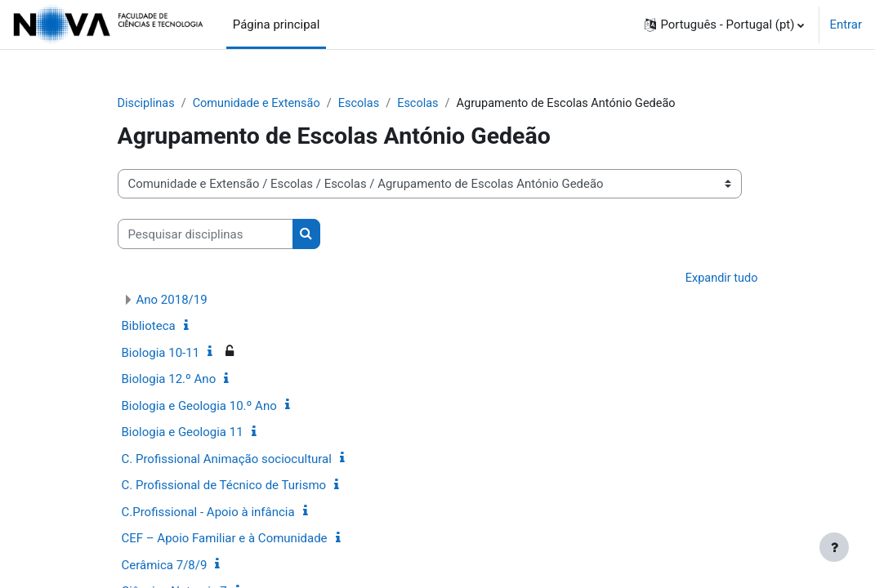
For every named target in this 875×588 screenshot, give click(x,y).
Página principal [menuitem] (277, 24)
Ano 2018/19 (172, 301)
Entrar (846, 24)
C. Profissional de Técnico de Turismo (224, 487)
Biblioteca (149, 327)
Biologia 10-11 (161, 354)
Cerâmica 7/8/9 (165, 566)
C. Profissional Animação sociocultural (227, 460)
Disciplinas (147, 104)
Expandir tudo (721, 278)
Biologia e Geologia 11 (183, 434)
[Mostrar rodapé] (834, 547)
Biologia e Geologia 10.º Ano (199, 407)
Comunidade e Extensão (260, 104)
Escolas (365, 104)
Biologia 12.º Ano (169, 381)
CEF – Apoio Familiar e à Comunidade (225, 540)
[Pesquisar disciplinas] (205, 234)
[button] (724, 24)
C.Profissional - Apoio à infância (208, 513)
